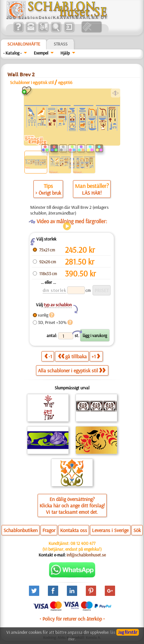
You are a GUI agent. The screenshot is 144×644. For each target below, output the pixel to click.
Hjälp (65, 53)
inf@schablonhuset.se (86, 555)
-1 (48, 356)
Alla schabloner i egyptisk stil (72, 370)
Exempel (41, 53)
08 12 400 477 (83, 543)
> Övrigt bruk (48, 193)
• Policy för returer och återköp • (72, 619)
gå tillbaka (72, 356)
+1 (96, 356)
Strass (61, 44)
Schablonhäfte (24, 44)
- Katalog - (12, 53)
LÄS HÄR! (92, 193)
